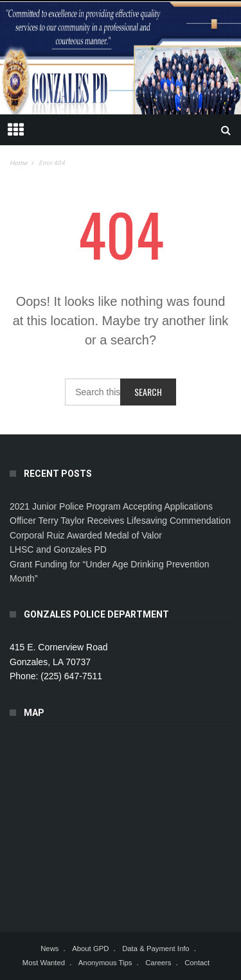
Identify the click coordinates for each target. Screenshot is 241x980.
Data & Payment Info (156, 949)
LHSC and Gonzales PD (58, 549)
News (49, 949)
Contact (197, 963)
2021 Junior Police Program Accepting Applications (111, 506)
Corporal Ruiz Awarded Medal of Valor (86, 535)
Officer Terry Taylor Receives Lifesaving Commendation (120, 521)
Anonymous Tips (105, 963)
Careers (158, 963)
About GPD (90, 949)
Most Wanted (44, 963)
